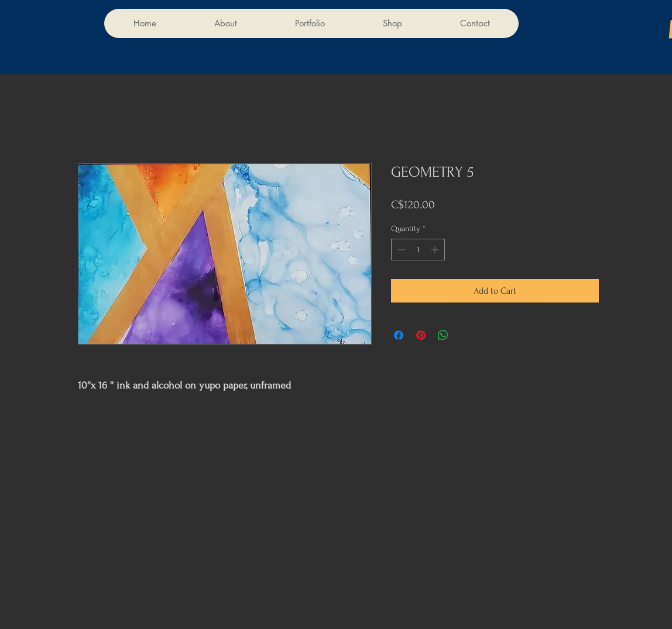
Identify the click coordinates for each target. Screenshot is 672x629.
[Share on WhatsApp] (443, 335)
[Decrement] (400, 250)
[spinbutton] (418, 250)
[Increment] (436, 250)
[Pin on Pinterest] (421, 335)
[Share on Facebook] (399, 335)
